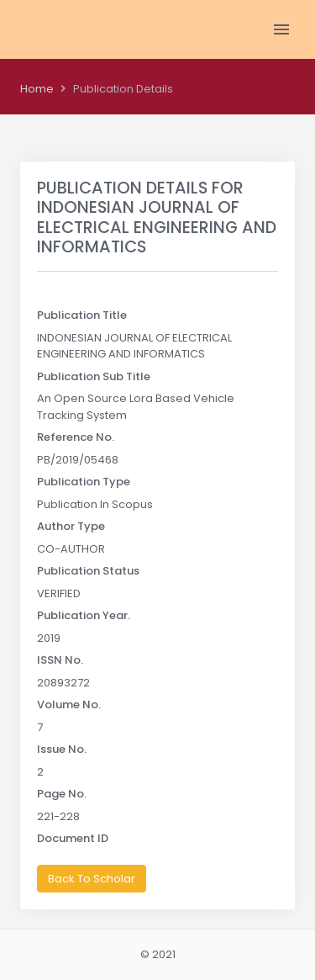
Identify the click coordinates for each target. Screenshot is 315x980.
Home (37, 89)
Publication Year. (84, 615)
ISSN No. (60, 660)
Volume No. (69, 705)
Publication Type (84, 482)
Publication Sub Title (94, 376)
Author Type (71, 526)
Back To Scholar (92, 879)
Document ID (73, 838)
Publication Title (82, 315)
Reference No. (76, 437)
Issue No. (62, 749)
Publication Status (88, 571)
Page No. (62, 794)
